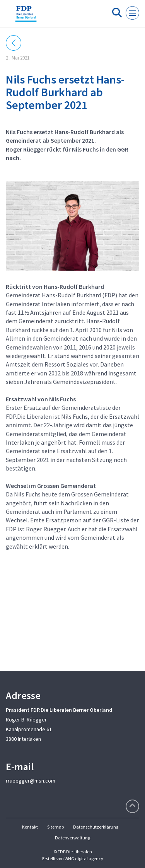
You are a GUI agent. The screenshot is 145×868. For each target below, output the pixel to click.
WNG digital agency (84, 859)
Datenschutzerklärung (96, 827)
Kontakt (30, 827)
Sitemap (55, 827)
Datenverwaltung (72, 838)
